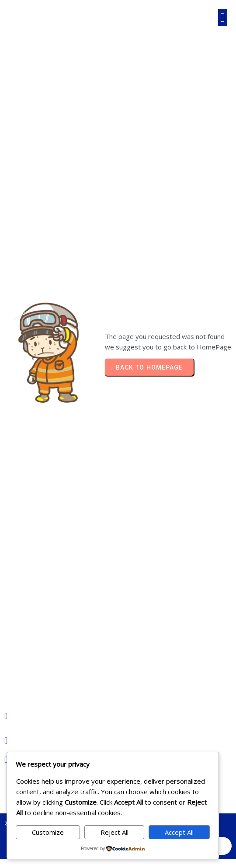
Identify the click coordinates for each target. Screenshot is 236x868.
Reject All (115, 832)
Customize (48, 832)
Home (50, 134)
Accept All (179, 832)
